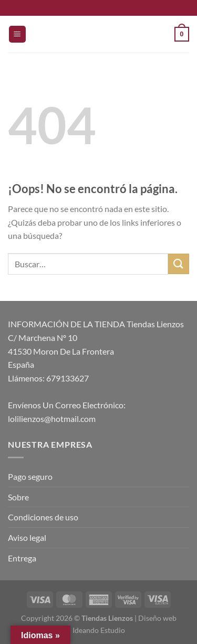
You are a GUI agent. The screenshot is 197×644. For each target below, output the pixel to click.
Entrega (22, 558)
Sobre (18, 497)
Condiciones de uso (43, 517)
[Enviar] (179, 264)
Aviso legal (27, 537)
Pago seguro (30, 476)
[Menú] (17, 34)
